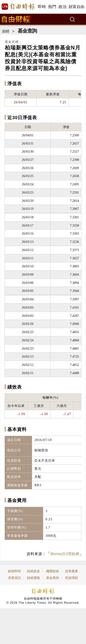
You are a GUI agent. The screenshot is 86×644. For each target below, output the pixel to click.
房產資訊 (14, 578)
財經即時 (14, 571)
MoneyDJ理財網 (65, 554)
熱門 (52, 7)
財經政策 (33, 571)
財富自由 (76, 7)
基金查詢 (27, 31)
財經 (6, 31)
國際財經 (53, 571)
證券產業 (72, 571)
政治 (62, 7)
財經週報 (33, 578)
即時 (42, 7)
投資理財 (72, 578)
